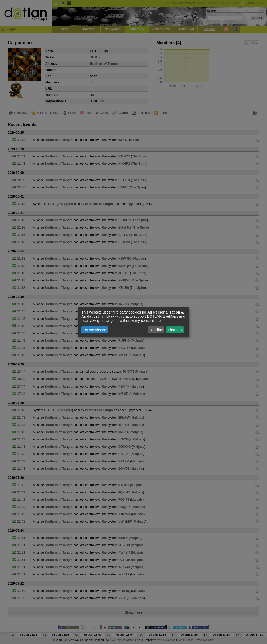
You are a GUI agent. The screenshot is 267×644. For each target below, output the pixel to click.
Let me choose (95, 330)
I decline (156, 330)
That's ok (175, 330)
